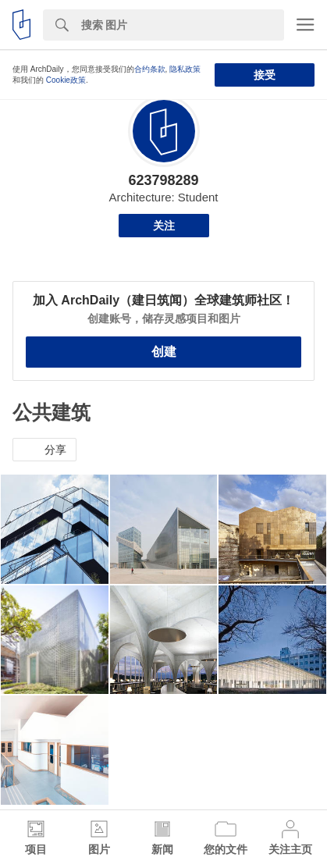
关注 (164, 226)
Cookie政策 (66, 80)
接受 (265, 75)
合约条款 (150, 69)
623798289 (163, 180)
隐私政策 (185, 69)
